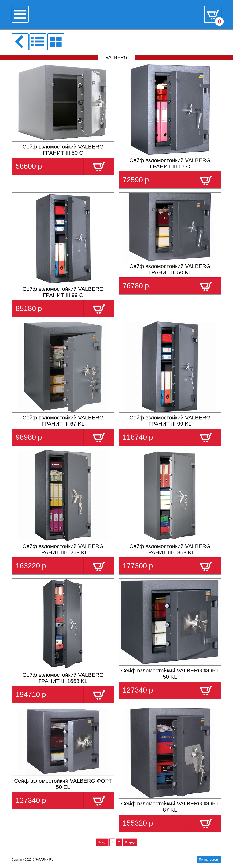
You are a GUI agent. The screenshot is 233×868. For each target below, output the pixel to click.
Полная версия (209, 860)
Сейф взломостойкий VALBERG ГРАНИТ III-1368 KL (170, 549)
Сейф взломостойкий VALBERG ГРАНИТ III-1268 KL (63, 549)
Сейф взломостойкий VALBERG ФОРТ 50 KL (170, 674)
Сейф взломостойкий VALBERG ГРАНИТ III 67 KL (63, 421)
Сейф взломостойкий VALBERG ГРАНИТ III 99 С (63, 292)
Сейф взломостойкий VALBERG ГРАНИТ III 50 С (63, 150)
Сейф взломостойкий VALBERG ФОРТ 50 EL (63, 784)
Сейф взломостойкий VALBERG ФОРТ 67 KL (170, 807)
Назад (102, 842)
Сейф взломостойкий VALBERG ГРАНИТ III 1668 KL (63, 678)
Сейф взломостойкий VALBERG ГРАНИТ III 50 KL (170, 269)
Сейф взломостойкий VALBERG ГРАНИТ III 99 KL (170, 421)
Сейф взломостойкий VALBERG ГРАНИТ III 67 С (170, 163)
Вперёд (130, 842)
